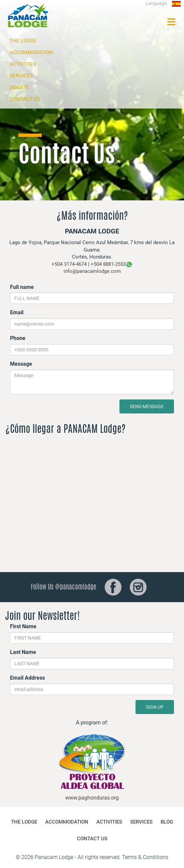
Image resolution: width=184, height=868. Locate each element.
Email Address (27, 678)
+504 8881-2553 (108, 264)
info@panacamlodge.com (92, 271)
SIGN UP (155, 707)
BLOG (167, 822)
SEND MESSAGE (147, 406)
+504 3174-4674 (69, 264)
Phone (18, 338)
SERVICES (21, 76)
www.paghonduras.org (92, 798)
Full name (22, 287)
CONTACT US (25, 99)
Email (17, 312)
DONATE (19, 88)
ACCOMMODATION (31, 52)
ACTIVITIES (23, 64)
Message (21, 364)
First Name (23, 626)
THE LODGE (23, 41)
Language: (163, 3)
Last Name (23, 652)
